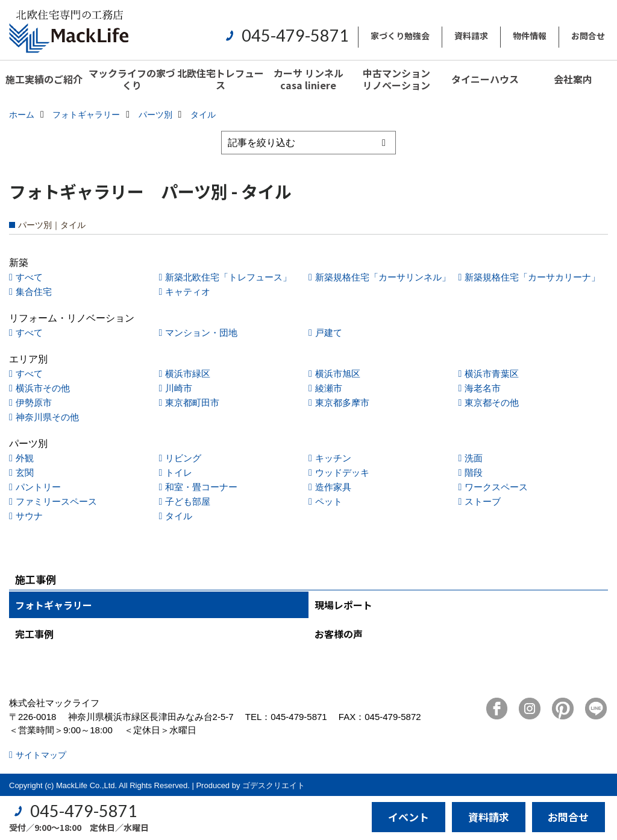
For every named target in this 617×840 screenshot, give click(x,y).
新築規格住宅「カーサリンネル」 (383, 277)
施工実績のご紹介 (44, 79)
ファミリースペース (56, 501)
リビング (183, 458)
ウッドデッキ (342, 472)
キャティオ (188, 292)
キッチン (333, 458)
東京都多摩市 (342, 403)
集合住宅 (34, 292)
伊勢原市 (34, 403)
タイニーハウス (485, 79)
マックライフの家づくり (132, 79)
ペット (329, 501)
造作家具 (333, 487)
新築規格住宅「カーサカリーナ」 (532, 277)
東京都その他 (492, 403)
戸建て (329, 333)
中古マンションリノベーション (396, 79)
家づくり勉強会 (400, 36)
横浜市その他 (43, 388)
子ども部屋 (188, 501)
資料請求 (471, 36)
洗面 (474, 458)
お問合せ (588, 36)
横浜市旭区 (338, 374)
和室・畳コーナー (201, 487)
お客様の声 (339, 634)
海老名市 (483, 388)
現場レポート (343, 605)
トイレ (179, 472)
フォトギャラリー (54, 605)
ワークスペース (496, 487)
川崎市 (179, 388)
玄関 (25, 472)
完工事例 (34, 634)
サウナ (29, 516)
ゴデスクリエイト (274, 785)
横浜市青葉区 (492, 374)
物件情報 (530, 36)
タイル (179, 516)
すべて (29, 277)
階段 (474, 472)
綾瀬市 (329, 388)
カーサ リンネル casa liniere (308, 79)
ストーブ (483, 501)
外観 (25, 458)
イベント (409, 817)
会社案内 (573, 79)
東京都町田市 (192, 403)
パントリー (38, 487)
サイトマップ (41, 755)
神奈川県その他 (47, 417)
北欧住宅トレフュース (221, 79)
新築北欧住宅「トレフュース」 (228, 277)
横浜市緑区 (188, 374)
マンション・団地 (201, 333)
